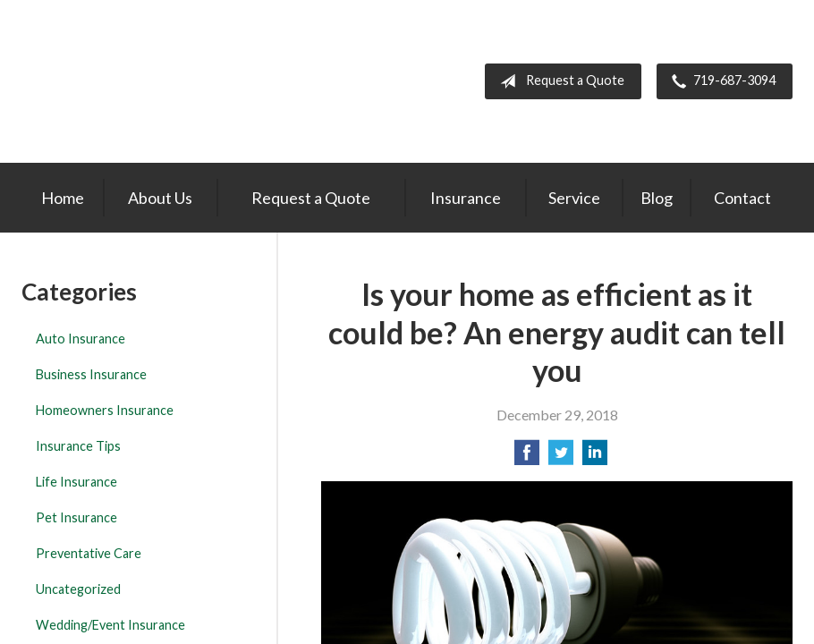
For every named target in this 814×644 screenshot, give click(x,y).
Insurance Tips (78, 446)
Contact (742, 198)
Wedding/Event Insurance (110, 625)
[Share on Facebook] (527, 458)
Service (574, 198)
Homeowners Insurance (105, 410)
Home (63, 198)
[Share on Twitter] (561, 458)
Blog (657, 198)
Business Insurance (91, 374)
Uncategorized (78, 589)
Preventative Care (89, 553)
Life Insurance (76, 482)
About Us (160, 198)
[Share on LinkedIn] (595, 458)
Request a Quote (559, 81)
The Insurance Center (123, 81)
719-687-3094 (720, 81)
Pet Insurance (76, 517)
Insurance (466, 198)
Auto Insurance (81, 339)
